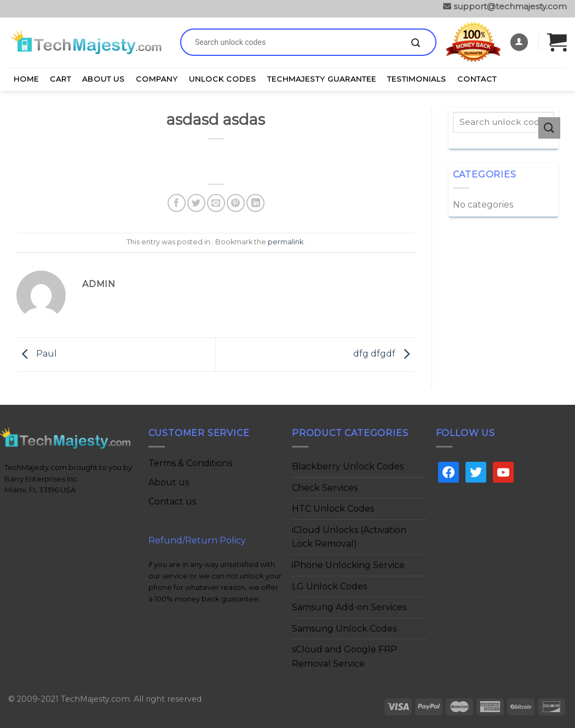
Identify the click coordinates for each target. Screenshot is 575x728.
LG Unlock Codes (329, 586)
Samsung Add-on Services (349, 607)
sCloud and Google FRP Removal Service (344, 657)
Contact (477, 79)
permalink (286, 242)
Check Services (325, 488)
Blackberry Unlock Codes (348, 466)
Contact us (172, 501)
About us (169, 482)
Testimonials (417, 79)
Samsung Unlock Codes (344, 629)
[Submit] (416, 43)
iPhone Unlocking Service (348, 565)
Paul (37, 354)
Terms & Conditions (190, 463)
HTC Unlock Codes (333, 509)
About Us (104, 79)
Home (26, 79)
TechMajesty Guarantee (322, 79)
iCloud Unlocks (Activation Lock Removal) (349, 537)
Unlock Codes (223, 79)
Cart (61, 79)
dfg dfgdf (384, 354)
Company (157, 79)
